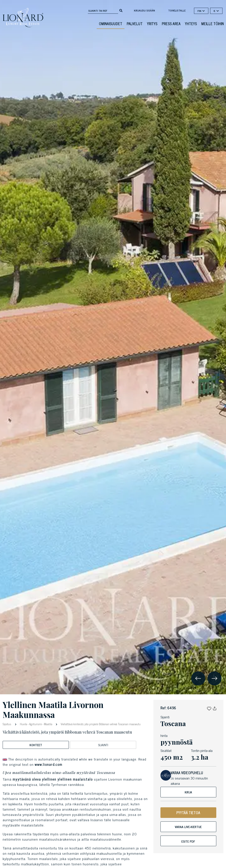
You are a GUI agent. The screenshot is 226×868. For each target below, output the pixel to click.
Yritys (152, 24)
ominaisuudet (111, 24)
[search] (121, 10)
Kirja (188, 792)
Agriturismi (36, 724)
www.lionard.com (48, 764)
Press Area (171, 24)
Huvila (24, 724)
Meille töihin (213, 24)
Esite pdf (188, 841)
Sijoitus (7, 724)
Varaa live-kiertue (188, 827)
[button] (209, 708)
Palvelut (135, 24)
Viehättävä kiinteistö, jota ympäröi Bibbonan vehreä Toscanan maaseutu (100, 724)
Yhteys (191, 24)
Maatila (48, 724)
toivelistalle (177, 10)
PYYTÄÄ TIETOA (188, 813)
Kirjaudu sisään (144, 10)
